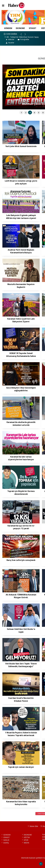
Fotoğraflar (23, 39)
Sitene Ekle (33, 826)
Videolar (10, 39)
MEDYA (25, 843)
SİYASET (33, 28)
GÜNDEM (8, 28)
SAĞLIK (5, 840)
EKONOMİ (20, 28)
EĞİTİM (26, 837)
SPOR (25, 840)
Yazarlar (10, 43)
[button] (22, 35)
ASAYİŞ (5, 843)
